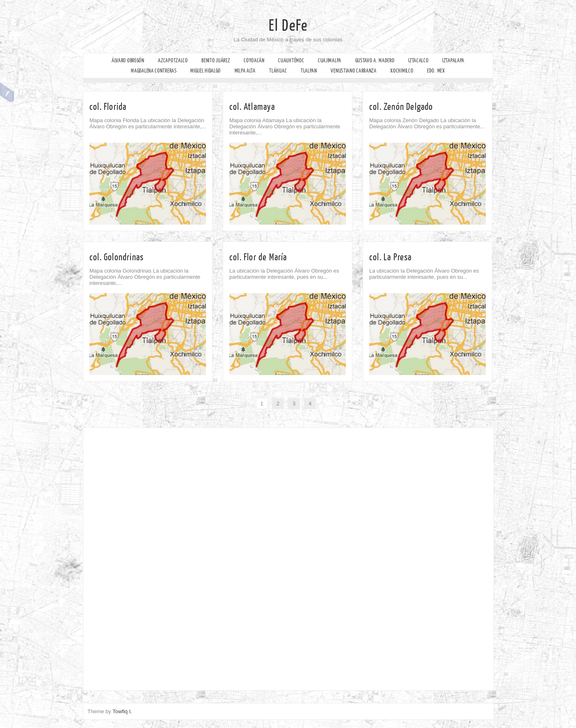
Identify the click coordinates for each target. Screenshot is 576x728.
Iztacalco (418, 60)
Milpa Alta (245, 71)
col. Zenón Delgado (401, 107)
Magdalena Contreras (154, 71)
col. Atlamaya (252, 107)
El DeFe (288, 26)
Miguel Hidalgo (206, 71)
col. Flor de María (258, 257)
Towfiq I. (122, 711)
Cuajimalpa (330, 60)
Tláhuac (278, 71)
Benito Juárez (216, 60)
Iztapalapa (453, 60)
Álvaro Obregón (128, 60)
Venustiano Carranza (353, 71)
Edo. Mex (436, 71)
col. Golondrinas (117, 257)
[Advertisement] (140, 557)
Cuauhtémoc (291, 60)
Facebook (7, 93)
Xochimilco (402, 71)
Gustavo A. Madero (375, 60)
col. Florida (108, 107)
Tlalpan (309, 71)
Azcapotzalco (173, 60)
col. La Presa (391, 257)
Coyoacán (254, 60)
